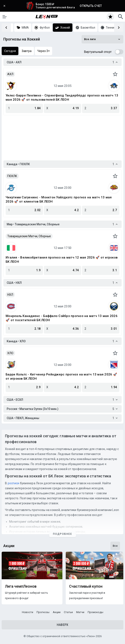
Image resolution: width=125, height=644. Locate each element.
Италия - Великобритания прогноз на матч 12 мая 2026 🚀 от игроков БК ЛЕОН (62, 260)
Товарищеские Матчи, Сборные (29, 236)
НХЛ (10, 295)
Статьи (68, 612)
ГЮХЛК (12, 176)
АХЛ (10, 74)
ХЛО (10, 353)
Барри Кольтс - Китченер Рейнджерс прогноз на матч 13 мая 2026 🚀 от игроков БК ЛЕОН (61, 377)
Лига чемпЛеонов (21, 586)
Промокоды (95, 612)
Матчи (80, 612)
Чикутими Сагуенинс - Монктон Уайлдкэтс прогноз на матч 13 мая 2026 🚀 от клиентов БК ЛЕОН (59, 199)
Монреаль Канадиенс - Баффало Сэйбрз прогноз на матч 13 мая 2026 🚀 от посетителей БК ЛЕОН (62, 318)
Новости (28, 612)
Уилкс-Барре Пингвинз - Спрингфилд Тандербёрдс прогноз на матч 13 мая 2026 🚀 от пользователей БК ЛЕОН (62, 98)
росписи (14, 483)
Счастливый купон (86, 586)
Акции (57, 612)
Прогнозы (43, 612)
